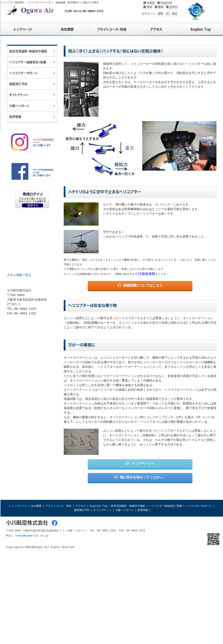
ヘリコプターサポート (199, 506)
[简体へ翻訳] (148, 7)
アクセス (81, 506)
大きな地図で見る (19, 275)
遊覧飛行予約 (82, 510)
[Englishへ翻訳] (165, 3)
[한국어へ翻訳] (172, 7)
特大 (175, 14)
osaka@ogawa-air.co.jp (32, 536)
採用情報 (143, 510)
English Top (98, 506)
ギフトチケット (103, 510)
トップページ (19, 506)
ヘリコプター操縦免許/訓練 (165, 506)
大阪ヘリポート (125, 510)
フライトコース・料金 (58, 506)
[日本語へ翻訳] (149, 3)
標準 (161, 14)
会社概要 (36, 506)
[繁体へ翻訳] (159, 7)
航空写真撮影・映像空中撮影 (128, 506)
